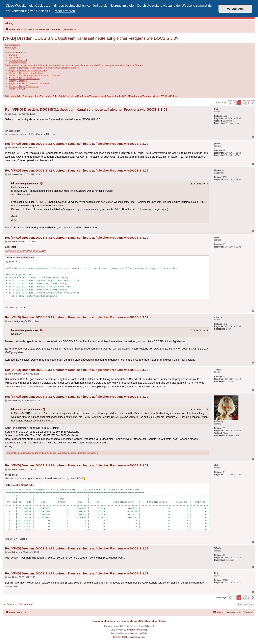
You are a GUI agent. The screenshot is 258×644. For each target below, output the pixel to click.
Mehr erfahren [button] (65, 11)
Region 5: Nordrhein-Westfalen (24, 78)
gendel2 (19, 410)
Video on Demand (18, 60)
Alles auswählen (24, 257)
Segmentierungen (18, 63)
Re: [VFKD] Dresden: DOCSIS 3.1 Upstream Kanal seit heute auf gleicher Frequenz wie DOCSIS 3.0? (86, 110)
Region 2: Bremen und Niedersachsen (28, 70)
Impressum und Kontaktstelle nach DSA (124, 621)
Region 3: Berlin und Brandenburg (26, 73)
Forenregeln (11, 47)
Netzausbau (15, 57)
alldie (18, 184)
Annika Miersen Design (137, 630)
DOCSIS (13, 55)
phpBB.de (142, 633)
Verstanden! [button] (235, 9)
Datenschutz (151, 621)
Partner (163, 621)
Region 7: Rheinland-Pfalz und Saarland (29, 83)
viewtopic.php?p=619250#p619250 (25, 251)
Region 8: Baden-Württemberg (24, 86)
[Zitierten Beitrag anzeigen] (42, 184)
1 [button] (235, 103)
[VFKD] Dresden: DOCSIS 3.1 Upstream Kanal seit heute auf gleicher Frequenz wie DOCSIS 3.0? (91, 38)
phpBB (119, 626)
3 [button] (244, 103)
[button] (230, 103)
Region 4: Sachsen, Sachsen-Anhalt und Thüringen (34, 76)
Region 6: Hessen (18, 81)
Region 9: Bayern (18, 89)
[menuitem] (9, 23)
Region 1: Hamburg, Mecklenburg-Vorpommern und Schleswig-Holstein (44, 68)
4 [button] (248, 103)
